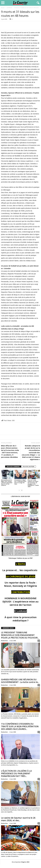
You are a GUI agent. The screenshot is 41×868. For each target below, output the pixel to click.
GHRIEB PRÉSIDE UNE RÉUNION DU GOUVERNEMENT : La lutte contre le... (20, 681)
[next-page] (22, 490)
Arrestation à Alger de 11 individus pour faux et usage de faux (20, 482)
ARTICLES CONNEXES (13, 467)
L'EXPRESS (9, 8)
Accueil (3, 8)
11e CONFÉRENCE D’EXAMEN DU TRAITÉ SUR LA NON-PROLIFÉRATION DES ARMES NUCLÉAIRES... (20, 726)
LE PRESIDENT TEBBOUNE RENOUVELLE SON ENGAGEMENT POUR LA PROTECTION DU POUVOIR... (20, 635)
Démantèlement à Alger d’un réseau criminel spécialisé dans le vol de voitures (7, 483)
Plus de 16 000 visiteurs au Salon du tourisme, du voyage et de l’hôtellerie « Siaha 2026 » (33, 483)
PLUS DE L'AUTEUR (29, 467)
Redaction (4, 641)
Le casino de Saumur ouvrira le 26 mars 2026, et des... (18, 819)
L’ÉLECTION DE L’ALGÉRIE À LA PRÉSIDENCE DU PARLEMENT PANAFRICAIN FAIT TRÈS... (16, 773)
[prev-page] (19, 490)
